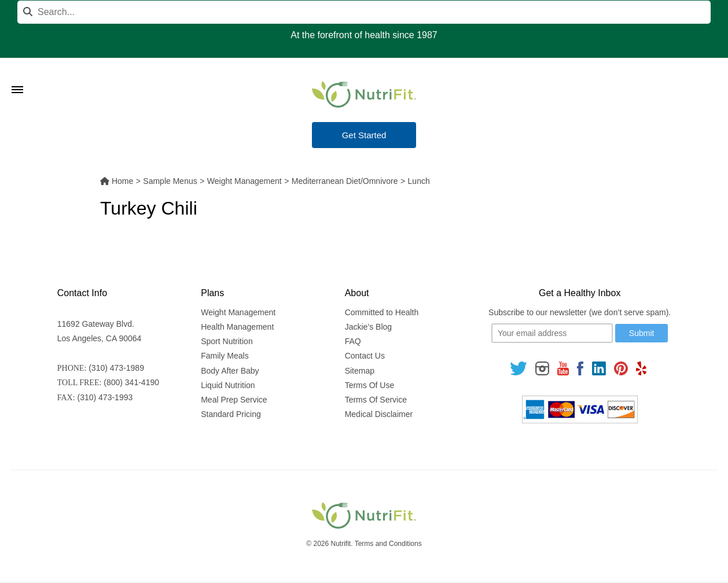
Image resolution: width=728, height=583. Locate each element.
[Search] (364, 12)
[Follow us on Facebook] (580, 368)
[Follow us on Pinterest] (621, 368)
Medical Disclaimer (379, 414)
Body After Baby (230, 371)
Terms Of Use (370, 385)
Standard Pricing (231, 414)
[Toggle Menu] (17, 75)
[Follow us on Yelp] (641, 368)
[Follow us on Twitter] (519, 368)
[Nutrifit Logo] (364, 94)
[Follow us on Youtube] (563, 368)
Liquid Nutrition (228, 385)
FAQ (353, 341)
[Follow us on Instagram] (542, 368)
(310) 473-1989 (116, 368)
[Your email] (552, 333)
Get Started (364, 135)
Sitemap (360, 371)
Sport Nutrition (227, 341)
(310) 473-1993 (105, 397)
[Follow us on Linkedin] (599, 368)
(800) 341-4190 (131, 382)
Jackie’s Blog (368, 327)
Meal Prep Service (234, 400)
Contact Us (365, 356)
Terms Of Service (376, 400)
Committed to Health (382, 312)
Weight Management (238, 312)
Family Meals (225, 356)
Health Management (237, 327)
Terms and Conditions (388, 544)
